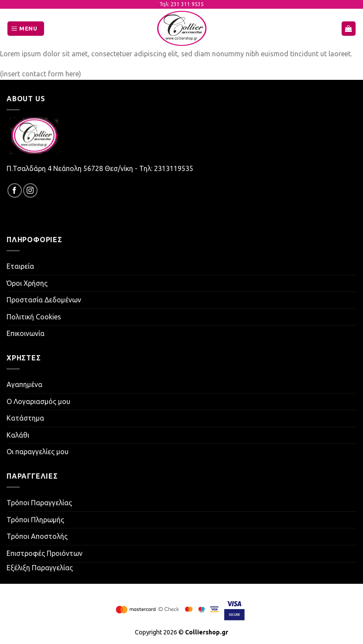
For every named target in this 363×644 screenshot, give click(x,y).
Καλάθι (18, 435)
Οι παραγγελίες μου (38, 452)
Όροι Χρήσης (27, 283)
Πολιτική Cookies (34, 317)
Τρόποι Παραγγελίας (39, 503)
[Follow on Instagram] (30, 190)
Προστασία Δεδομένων (44, 300)
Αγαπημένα (24, 384)
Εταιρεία (20, 266)
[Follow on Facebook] (15, 190)
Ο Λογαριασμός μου (38, 401)
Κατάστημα (25, 418)
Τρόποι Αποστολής (37, 536)
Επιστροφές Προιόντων (45, 553)
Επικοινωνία (26, 333)
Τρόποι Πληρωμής (35, 520)
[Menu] (26, 29)
